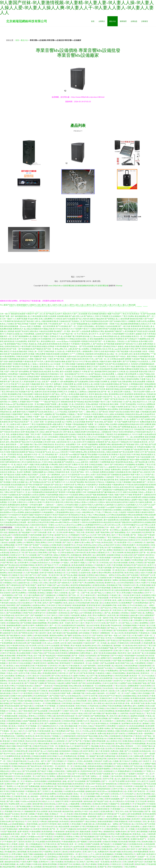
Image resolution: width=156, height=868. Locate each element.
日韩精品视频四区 (36, 847)
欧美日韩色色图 (55, 811)
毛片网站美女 (80, 485)
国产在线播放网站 (82, 382)
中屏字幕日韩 (115, 598)
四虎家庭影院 (116, 736)
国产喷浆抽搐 (129, 444)
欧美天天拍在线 (43, 618)
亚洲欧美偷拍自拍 (19, 766)
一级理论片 (112, 575)
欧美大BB (22, 369)
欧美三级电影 (105, 470)
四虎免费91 (98, 346)
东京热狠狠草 (34, 379)
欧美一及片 (46, 475)
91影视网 (78, 329)
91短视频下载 (22, 671)
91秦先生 (38, 661)
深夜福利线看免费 (47, 568)
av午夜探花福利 (140, 432)
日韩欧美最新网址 (99, 640)
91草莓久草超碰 (28, 344)
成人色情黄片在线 (98, 384)
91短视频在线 (13, 495)
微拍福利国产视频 (112, 331)
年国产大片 (144, 668)
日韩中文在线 (99, 351)
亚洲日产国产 (78, 583)
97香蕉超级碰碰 (78, 424)
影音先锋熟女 (47, 779)
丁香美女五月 (98, 600)
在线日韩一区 (26, 547)
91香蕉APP (30, 314)
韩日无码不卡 (132, 849)
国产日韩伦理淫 (80, 500)
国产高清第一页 (6, 439)
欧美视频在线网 (10, 691)
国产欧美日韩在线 (117, 399)
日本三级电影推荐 (57, 648)
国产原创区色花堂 (141, 331)
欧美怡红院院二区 (83, 339)
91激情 (122, 495)
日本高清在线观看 (65, 794)
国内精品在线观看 (73, 547)
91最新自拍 (38, 394)
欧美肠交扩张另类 (98, 389)
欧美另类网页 (147, 686)
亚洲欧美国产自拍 (54, 550)
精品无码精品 (91, 821)
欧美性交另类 (38, 723)
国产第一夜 (108, 530)
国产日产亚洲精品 (130, 361)
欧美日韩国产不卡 (97, 829)
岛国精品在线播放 (148, 497)
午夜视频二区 (47, 570)
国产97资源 (29, 683)
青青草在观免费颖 (34, 608)
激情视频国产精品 (14, 344)
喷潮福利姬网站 (85, 585)
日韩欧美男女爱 (21, 751)
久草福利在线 (93, 706)
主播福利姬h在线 (94, 392)
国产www (81, 475)
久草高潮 (85, 799)
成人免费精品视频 (7, 545)
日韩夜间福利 (74, 738)
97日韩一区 (53, 746)
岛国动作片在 (57, 417)
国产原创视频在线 (25, 349)
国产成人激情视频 (95, 371)
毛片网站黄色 (51, 500)
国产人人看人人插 (124, 527)
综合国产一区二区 (10, 600)
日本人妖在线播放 (7, 676)
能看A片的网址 (80, 676)
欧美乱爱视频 (102, 718)
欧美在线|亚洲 (18, 683)
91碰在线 (42, 331)
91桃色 (45, 698)
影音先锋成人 (98, 613)
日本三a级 (120, 691)
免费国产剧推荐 (72, 683)
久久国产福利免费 (88, 666)
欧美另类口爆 (114, 615)
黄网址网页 (87, 555)
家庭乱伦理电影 (48, 346)
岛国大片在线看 (147, 573)
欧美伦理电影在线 (31, 839)
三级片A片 (69, 789)
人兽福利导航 (31, 467)
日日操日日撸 (14, 578)
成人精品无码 (107, 703)
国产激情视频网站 (22, 336)
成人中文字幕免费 (69, 457)
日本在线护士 (134, 387)
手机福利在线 (116, 625)
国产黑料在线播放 (30, 580)
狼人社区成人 (83, 671)
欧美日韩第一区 (17, 834)
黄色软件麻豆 (141, 864)
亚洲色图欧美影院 (50, 673)
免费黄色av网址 (81, 452)
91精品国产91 (99, 379)
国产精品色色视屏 (108, 356)
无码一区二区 (76, 728)
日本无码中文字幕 (54, 605)
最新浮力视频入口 (81, 563)
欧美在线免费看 (139, 382)
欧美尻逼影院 (123, 756)
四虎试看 (125, 349)
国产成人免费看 (106, 550)
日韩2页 (111, 786)
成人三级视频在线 (104, 432)
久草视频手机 (62, 595)
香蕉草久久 (85, 540)
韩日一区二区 (9, 336)
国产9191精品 (117, 656)
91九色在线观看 (51, 457)
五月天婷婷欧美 (12, 369)
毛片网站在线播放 (42, 744)
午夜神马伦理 (69, 485)
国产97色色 (96, 542)
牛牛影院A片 (50, 429)
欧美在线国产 (83, 829)
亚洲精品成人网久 (67, 650)
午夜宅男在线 (75, 399)
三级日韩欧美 (82, 427)
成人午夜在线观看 (35, 316)
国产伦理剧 (142, 439)
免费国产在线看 (115, 429)
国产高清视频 (26, 623)
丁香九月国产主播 (44, 480)
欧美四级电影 (47, 831)
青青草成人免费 (48, 796)
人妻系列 (47, 361)
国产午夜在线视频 (36, 713)
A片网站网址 (54, 464)
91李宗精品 (136, 454)
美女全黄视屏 (42, 811)
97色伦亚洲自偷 (13, 530)
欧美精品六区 (60, 573)
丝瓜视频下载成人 (131, 547)
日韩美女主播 (127, 620)
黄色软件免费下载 (24, 746)
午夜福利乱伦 (144, 633)
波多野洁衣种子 (46, 688)
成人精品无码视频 (31, 329)
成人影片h (13, 379)
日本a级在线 (26, 490)
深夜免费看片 (126, 804)
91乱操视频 (41, 842)
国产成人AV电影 (10, 701)
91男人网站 (63, 819)
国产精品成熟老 (118, 728)
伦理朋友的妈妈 (41, 419)
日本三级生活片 (34, 676)
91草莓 (14, 482)
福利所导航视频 (39, 427)
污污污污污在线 (99, 623)
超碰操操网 (5, 834)
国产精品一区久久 (74, 731)
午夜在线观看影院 (31, 749)
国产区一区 (11, 628)
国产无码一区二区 (76, 595)
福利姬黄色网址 (47, 376)
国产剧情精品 (110, 319)
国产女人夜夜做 (32, 439)
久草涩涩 (91, 394)
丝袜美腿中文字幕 (78, 826)
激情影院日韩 (14, 462)
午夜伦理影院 (54, 698)
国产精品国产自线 (101, 801)
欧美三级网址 (28, 635)
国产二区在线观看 (81, 314)
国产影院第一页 (102, 387)
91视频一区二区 (17, 781)
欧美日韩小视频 (130, 472)
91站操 (73, 713)
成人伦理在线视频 (99, 824)
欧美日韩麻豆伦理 (77, 786)
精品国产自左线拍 (105, 668)
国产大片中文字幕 (7, 384)
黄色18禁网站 (113, 409)
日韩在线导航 (67, 849)
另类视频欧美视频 (130, 625)
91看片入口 (139, 475)
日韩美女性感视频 (99, 834)
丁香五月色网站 (128, 316)
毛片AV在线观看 (118, 837)
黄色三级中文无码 (69, 570)
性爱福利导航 (128, 736)
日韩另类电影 (67, 703)
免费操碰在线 (126, 834)
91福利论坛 (47, 608)
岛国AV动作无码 (73, 356)
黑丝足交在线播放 (96, 814)
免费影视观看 (90, 364)
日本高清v (116, 487)
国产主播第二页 (75, 578)
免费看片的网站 (104, 728)
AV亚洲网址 (49, 387)
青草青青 (108, 600)
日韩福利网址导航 (76, 447)
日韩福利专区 (60, 472)
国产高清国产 (35, 545)
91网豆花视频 (70, 364)
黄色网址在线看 (127, 731)
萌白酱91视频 (115, 852)
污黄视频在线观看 (10, 716)
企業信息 (134, 21)
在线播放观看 (123, 424)
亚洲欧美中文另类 (130, 608)
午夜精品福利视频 (61, 686)
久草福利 (9, 334)
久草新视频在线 (146, 412)
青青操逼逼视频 (51, 847)
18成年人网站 (92, 369)
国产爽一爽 (21, 826)
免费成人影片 (138, 761)
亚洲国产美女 (76, 733)
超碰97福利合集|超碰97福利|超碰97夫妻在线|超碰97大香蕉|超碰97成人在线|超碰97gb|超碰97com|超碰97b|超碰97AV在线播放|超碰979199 (87, 507)
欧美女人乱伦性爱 (14, 588)
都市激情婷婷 (88, 379)
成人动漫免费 (21, 708)
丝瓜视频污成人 (23, 482)
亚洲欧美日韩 (95, 849)
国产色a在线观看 (108, 663)
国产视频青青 (90, 769)
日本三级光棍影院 (59, 339)
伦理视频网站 (102, 409)
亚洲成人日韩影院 (136, 563)
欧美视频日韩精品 (28, 565)
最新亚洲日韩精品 (113, 389)
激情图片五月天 (83, 721)
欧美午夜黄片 (132, 781)
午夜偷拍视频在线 (69, 842)
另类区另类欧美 (25, 409)
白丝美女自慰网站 (38, 495)
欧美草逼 (136, 640)
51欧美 (144, 351)
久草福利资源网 (28, 382)
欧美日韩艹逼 (138, 653)
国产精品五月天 (54, 402)
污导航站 (86, 708)
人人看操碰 (119, 374)
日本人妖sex (48, 643)
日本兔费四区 (59, 837)
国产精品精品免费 (76, 560)
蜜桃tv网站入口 (92, 412)
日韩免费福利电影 (141, 603)
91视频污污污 (73, 459)
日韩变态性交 (9, 857)
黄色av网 (139, 414)
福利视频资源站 (21, 316)
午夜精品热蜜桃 (67, 698)
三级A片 (106, 464)
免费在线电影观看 (64, 776)
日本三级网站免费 (136, 756)
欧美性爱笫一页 (66, 857)
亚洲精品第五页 (39, 407)
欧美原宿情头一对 (71, 854)
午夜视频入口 (57, 736)
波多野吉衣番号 (29, 625)
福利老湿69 (113, 759)
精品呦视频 (43, 487)
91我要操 (36, 414)
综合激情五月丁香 (29, 603)
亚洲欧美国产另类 (37, 497)
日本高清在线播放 (8, 826)
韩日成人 (20, 454)
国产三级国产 (105, 399)
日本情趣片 (57, 563)
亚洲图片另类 (16, 696)
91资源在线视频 (133, 417)
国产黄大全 (94, 550)
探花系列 (74, 585)
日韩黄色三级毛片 (89, 806)
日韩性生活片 (22, 713)
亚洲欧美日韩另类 (100, 754)
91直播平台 (100, 620)
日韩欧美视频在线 (121, 821)
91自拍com (25, 801)
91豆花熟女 (150, 676)
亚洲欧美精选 (128, 741)
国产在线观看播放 (46, 590)
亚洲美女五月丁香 (17, 555)
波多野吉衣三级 (69, 417)
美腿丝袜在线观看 (18, 452)
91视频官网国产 (17, 414)
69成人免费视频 (20, 620)
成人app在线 (116, 349)
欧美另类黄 (5, 781)
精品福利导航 (68, 811)
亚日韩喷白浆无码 (21, 570)
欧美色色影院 (144, 610)
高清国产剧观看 (50, 404)
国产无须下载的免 (104, 837)
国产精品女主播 (89, 598)
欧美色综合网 (103, 321)
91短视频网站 (130, 464)
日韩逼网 (79, 336)
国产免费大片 (33, 487)
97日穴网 (27, 397)
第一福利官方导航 (107, 618)
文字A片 (131, 605)
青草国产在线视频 (109, 329)
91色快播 (73, 366)
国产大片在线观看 (132, 751)
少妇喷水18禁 (15, 424)
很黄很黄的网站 (37, 557)
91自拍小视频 (93, 590)
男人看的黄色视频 (62, 728)
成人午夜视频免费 (35, 492)
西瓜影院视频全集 (18, 485)
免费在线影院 (94, 457)
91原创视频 (119, 472)
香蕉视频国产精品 (93, 439)
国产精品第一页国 (11, 409)
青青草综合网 (92, 681)
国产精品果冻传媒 (81, 550)
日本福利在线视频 (145, 570)
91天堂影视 (72, 475)
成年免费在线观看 (22, 857)
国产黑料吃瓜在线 (26, 633)
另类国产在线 (114, 412)
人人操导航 (63, 578)
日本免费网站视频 (49, 784)
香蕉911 (124, 321)
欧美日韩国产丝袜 (47, 630)
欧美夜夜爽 (87, 537)
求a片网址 (56, 371)
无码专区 (53, 666)
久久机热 (58, 351)
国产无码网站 (11, 457)
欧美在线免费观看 (137, 726)
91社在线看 (102, 454)
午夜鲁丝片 (95, 633)
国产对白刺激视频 (78, 781)
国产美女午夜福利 (67, 557)
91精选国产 (65, 407)
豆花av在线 (29, 703)
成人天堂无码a (138, 824)
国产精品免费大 (17, 703)
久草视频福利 (74, 535)
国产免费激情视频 (98, 716)
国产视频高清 (38, 349)
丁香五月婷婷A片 (136, 847)
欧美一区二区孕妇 (77, 844)
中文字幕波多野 (139, 804)
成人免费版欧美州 (102, 852)
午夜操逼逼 (35, 600)
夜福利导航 (75, 540)
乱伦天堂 (142, 477)
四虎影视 (139, 366)
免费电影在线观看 (132, 369)
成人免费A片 (94, 698)
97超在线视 (23, 470)
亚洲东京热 (12, 339)
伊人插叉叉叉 (144, 781)
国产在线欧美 (72, 744)
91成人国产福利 (120, 678)
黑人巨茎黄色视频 (144, 585)
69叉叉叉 (119, 492)
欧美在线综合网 (20, 643)
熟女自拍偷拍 (125, 412)
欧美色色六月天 (68, 329)
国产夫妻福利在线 (14, 585)
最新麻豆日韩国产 (28, 610)
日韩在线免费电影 (131, 666)
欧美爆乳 (58, 671)
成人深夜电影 (9, 331)
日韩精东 (28, 774)
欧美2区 (61, 547)
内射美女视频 (53, 751)
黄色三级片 (111, 535)
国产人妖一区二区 (140, 527)
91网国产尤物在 (39, 500)
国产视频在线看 (10, 831)
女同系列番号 (23, 563)
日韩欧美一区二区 (45, 620)
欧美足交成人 (121, 570)
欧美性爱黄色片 (79, 784)
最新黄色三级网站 (111, 580)
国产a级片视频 (95, 713)
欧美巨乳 (40, 565)
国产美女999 (5, 754)
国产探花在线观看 (104, 661)
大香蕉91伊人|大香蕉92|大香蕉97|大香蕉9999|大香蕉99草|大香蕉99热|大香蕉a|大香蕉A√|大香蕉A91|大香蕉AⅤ (61, 502)
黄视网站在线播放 (18, 387)
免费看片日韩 (81, 492)
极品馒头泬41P (128, 530)
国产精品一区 (55, 552)
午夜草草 (91, 774)
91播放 (16, 497)
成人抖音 (56, 490)
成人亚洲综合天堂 (114, 741)
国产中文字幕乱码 (114, 696)
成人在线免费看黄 (137, 437)
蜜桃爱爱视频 (133, 324)
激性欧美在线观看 (67, 706)
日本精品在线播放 (96, 464)
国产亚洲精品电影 (10, 829)
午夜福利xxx (29, 781)
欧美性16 (87, 384)
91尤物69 (136, 397)
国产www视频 (71, 454)
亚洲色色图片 (52, 613)
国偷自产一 (40, 686)
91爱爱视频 (12, 359)
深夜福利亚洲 (20, 467)
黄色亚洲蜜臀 (54, 691)
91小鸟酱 (9, 570)
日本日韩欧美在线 (11, 477)
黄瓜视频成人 (25, 399)
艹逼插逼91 (139, 731)
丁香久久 (67, 769)
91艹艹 (72, 354)
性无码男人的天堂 (37, 645)
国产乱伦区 (98, 771)
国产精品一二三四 (138, 718)
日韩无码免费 (135, 643)
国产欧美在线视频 (90, 321)
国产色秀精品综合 (56, 789)
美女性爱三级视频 (28, 814)
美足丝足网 (125, 826)
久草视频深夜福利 (47, 447)
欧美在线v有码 (132, 645)
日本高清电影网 (104, 369)
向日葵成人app (73, 620)
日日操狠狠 (113, 754)
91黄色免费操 (138, 593)
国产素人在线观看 (7, 568)
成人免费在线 (37, 397)
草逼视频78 (23, 392)
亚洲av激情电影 (92, 404)
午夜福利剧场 (41, 678)
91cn (59, 756)
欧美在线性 (77, 776)
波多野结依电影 (145, 329)
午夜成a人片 (93, 618)
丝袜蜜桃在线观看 (106, 686)
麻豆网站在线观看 (53, 407)
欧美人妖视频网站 (22, 447)
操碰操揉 (94, 497)
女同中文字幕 (24, 673)
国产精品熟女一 (73, 346)
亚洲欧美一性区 (78, 723)
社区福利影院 (91, 656)
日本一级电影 (20, 417)
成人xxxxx (56, 452)
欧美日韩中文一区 (51, 366)
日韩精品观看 (45, 379)
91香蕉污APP (139, 452)
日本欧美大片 (75, 688)
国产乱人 (65, 394)
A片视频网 (30, 412)
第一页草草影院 (10, 454)
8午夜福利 (66, 605)
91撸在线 (35, 568)
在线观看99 (68, 545)
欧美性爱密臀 (24, 449)
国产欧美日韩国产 (29, 585)
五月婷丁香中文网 (98, 535)
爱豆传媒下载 (31, 480)
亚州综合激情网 (149, 814)
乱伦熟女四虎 (128, 555)
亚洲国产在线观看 (92, 844)
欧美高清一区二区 (137, 676)
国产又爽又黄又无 (14, 382)
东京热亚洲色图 (118, 500)
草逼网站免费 (14, 804)
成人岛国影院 (27, 437)
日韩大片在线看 (109, 376)
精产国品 (82, 439)
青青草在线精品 (48, 527)
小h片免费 (97, 356)
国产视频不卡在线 (97, 671)
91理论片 (115, 432)
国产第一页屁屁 (78, 656)
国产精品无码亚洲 (18, 422)
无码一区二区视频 (128, 829)
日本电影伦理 (150, 429)
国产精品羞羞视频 (71, 633)
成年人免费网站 (139, 706)
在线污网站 (122, 605)
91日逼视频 (126, 449)
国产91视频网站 (56, 603)
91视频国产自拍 (102, 364)
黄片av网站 (86, 542)
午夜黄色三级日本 (19, 816)
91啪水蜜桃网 (137, 482)
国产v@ (56, 585)
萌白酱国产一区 (60, 331)
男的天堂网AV (62, 389)
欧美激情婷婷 (65, 751)
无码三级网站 (93, 701)
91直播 (143, 379)
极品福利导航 (109, 480)
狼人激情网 (90, 480)
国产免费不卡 (22, 784)
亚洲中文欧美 (135, 595)
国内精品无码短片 (110, 346)
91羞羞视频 (23, 374)
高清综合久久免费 (38, 537)
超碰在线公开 (84, 459)
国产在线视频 (5, 419)
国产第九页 (75, 673)
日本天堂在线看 (80, 648)
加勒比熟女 (34, 331)
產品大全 (113, 21)
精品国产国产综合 (32, 598)
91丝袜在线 (40, 457)
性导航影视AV (54, 374)
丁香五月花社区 (120, 686)
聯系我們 (123, 21)
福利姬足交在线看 (54, 422)
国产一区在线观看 (29, 588)
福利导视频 (21, 691)
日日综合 (17, 776)
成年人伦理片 (91, 475)
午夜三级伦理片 (41, 633)
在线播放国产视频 (14, 560)
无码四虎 (134, 364)
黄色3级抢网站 (141, 316)
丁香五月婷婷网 (117, 552)
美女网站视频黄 (58, 480)
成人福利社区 (65, 638)
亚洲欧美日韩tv (133, 759)
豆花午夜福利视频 (103, 588)
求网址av (117, 530)
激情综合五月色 (62, 718)
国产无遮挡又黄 (55, 580)
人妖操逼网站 (90, 661)
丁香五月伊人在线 (121, 811)
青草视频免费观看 (141, 852)
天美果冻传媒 (117, 402)
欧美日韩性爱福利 (126, 432)
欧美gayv (65, 341)
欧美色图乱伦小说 (38, 409)
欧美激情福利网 (49, 492)
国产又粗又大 (68, 542)
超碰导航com (86, 819)
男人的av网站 (33, 816)
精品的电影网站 (10, 867)
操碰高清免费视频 (15, 361)
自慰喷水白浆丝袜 (64, 681)
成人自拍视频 (36, 867)
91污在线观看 (31, 555)
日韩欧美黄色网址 (112, 829)
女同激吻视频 (144, 364)
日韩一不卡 (79, 711)
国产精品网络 (79, 482)
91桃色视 (99, 565)
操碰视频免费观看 (14, 625)
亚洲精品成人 (21, 676)
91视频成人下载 (73, 414)
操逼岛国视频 (91, 557)
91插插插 (136, 442)
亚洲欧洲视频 (74, 600)
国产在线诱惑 (67, 462)
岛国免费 (71, 412)
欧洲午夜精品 (69, 532)
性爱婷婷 (35, 399)
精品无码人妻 (96, 721)
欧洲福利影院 (24, 557)
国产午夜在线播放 (28, 578)
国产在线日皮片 (57, 485)
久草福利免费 (147, 643)
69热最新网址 (145, 459)
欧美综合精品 (128, 852)
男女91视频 (89, 429)
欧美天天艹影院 (65, 774)
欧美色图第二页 (29, 776)
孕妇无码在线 (90, 482)
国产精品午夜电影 (62, 786)
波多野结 (18, 580)
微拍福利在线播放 (45, 741)
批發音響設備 (69, 285)
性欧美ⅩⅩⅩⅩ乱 (55, 329)
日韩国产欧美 (28, 613)
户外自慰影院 (53, 324)
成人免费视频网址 (133, 728)
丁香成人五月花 (71, 376)
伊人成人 (67, 610)
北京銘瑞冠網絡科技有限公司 (27, 21)
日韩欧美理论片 (129, 854)
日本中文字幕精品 (129, 537)
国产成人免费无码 (35, 392)
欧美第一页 (35, 728)
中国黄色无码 (123, 643)
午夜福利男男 (100, 726)
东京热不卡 (147, 540)
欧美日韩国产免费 (63, 693)
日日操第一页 (59, 364)
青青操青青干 (138, 495)
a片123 (94, 437)
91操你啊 (75, 834)
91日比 (83, 610)
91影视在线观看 (44, 731)
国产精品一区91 (83, 472)
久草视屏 (14, 844)
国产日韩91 (107, 334)
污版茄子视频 (28, 854)
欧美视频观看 (128, 661)
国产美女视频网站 (60, 414)
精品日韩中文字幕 (64, 537)
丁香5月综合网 (138, 392)
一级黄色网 (68, 379)
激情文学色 (63, 464)
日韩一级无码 (64, 847)
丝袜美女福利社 (76, 852)
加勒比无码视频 (73, 759)
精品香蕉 (48, 371)
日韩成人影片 (51, 389)
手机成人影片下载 (34, 656)
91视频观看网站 (13, 723)
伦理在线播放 (88, 326)
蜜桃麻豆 (146, 723)
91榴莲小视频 (33, 359)
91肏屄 (23, 862)
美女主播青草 (116, 366)
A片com (67, 480)
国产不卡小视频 (109, 407)
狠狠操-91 (28, 414)
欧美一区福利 (65, 623)
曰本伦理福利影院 (127, 583)
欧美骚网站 (140, 464)
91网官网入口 (137, 749)
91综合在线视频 (25, 663)
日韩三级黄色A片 (19, 376)
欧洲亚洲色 (26, 756)
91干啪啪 (129, 495)
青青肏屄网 (21, 656)
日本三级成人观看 (42, 432)
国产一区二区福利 (76, 326)
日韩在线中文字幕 (144, 681)
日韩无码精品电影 (60, 608)
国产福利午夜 (73, 628)
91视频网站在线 (144, 339)
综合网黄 (113, 424)
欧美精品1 (90, 565)
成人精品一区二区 (114, 354)
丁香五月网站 (112, 427)
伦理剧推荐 (100, 442)
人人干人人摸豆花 (95, 854)
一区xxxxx (22, 326)
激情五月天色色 (10, 351)
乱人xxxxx (77, 462)
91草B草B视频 (60, 346)
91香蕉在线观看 (75, 608)
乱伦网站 (103, 706)
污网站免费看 (40, 354)
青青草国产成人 (34, 341)
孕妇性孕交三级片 (125, 653)
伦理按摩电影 (145, 547)
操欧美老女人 (49, 412)
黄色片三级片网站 (87, 862)
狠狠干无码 (69, 711)
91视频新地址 (110, 482)
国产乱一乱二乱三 (114, 397)
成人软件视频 (64, 399)
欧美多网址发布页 (90, 645)
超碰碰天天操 (141, 334)
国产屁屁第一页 (110, 422)
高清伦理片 (127, 628)
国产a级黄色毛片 (65, 583)
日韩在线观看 (22, 809)
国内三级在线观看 (75, 643)
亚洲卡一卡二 (124, 437)
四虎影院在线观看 (21, 535)
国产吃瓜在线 (150, 560)
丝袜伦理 (32, 751)
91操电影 (4, 464)
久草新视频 (5, 630)
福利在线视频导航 (141, 485)
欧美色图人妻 (147, 326)
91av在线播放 (73, 397)
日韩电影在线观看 (39, 756)
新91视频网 (35, 356)
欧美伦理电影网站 (143, 354)
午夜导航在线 (104, 404)
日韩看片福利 (17, 849)
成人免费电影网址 (10, 557)
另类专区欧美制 (62, 809)
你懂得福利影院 (70, 736)
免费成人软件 (51, 409)
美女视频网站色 (73, 749)
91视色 (122, 379)
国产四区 (83, 683)
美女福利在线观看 (78, 480)
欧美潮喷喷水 (9, 595)
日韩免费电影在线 (93, 847)
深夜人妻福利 (20, 837)
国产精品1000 (24, 442)
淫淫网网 (104, 382)
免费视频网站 (33, 470)
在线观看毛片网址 (149, 595)
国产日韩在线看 (41, 532)
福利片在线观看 (69, 319)
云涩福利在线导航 (112, 379)
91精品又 (22, 480)
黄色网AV (108, 583)
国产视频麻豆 (83, 842)
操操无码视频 (150, 437)
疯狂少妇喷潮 (35, 449)
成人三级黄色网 (149, 834)
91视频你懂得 (35, 384)
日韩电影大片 (61, 761)
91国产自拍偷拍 (115, 321)
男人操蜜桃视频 (69, 369)
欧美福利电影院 (131, 633)
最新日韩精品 (132, 356)
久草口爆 (61, 666)
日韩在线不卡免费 (101, 761)
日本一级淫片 (33, 688)
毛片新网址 (51, 776)
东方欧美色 (127, 600)
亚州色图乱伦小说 (133, 376)
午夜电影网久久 (86, 344)
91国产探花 (41, 776)
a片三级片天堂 (125, 635)
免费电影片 (58, 384)
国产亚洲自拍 (125, 824)
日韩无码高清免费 (122, 676)
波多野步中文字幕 (62, 447)
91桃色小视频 (113, 495)
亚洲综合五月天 (135, 540)
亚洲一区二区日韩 (55, 532)
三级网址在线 (53, 678)
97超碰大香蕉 (42, 324)
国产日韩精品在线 (10, 799)
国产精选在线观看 (147, 638)
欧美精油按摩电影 (106, 676)
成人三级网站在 (81, 392)
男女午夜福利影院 (92, 470)
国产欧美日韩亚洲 (88, 673)
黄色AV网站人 (142, 490)
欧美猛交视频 (134, 346)
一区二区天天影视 (142, 661)
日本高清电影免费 (83, 603)
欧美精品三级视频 (45, 593)
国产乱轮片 (140, 862)
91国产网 (5, 563)
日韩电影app (80, 650)
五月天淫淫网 (143, 608)
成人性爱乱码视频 (81, 857)
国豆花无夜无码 (89, 588)
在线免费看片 (71, 444)
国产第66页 (103, 412)
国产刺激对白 (61, 497)
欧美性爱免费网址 (95, 683)
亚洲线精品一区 (77, 796)
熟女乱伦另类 (31, 741)
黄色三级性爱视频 (19, 852)
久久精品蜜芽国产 (38, 857)
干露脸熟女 (35, 490)
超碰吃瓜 (83, 394)
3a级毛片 (64, 598)
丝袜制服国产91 (72, 839)
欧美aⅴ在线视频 (78, 791)
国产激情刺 (143, 849)
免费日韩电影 (148, 344)
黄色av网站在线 (75, 686)
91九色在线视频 (36, 442)
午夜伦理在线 (60, 749)
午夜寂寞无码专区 (39, 663)
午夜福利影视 (63, 799)
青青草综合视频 (48, 759)
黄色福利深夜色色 (74, 867)
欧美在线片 (13, 681)
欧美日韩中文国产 (23, 615)
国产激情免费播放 (119, 532)
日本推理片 (102, 427)
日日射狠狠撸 (137, 771)
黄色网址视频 (147, 842)
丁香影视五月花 (111, 434)
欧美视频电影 (7, 497)
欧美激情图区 (134, 764)
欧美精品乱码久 (76, 696)
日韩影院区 (126, 718)
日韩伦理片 (65, 452)
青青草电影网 (141, 738)
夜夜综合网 (48, 671)
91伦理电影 (42, 733)
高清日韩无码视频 (49, 392)
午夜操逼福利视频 (79, 605)
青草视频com (5, 824)
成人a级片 (37, 799)
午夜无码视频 (117, 565)
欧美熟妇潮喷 (10, 656)
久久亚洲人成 (121, 376)
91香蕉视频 (87, 613)
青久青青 (85, 464)
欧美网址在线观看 (52, 713)
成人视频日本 (35, 336)
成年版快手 (126, 470)
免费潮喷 (128, 359)
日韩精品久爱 (77, 751)
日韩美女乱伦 (137, 711)
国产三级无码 (19, 842)
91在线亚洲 (86, 688)
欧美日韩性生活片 (130, 439)
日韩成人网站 (36, 673)
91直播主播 (87, 824)
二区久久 (29, 638)
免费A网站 (127, 706)
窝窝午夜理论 (35, 447)
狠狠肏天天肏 (18, 575)
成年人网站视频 (83, 457)
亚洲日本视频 (94, 382)
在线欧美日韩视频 (110, 842)
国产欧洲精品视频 (24, 806)
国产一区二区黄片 (33, 422)
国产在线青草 (140, 555)
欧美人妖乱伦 (69, 603)
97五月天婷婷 (130, 399)
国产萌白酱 (80, 557)
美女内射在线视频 (121, 563)
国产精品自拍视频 (48, 738)
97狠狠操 (69, 648)
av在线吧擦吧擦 (79, 691)
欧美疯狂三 (78, 703)
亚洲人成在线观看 (85, 761)
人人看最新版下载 (17, 759)
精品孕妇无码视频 (92, 402)
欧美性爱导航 (118, 573)
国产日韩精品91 (131, 339)
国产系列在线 (50, 683)
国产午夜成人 (121, 356)
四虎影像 (100, 527)
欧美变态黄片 (106, 857)
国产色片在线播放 (123, 698)
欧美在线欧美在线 (76, 661)
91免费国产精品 (90, 638)
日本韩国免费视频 (138, 744)
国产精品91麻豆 (27, 706)
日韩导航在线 (37, 806)
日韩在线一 (10, 537)
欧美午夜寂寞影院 (127, 394)
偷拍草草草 (74, 449)
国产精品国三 (106, 844)
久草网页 (29, 417)
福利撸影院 (82, 366)
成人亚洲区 (78, 384)
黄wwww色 (98, 336)
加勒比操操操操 (33, 630)
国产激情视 (44, 754)
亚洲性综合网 (5, 821)
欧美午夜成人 (79, 764)
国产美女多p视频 (71, 575)
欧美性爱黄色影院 (53, 842)
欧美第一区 (138, 806)
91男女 (132, 349)
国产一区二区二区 (66, 324)
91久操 (88, 374)
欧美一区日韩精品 (98, 708)
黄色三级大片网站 (97, 799)
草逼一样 (129, 703)
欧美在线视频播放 (60, 459)
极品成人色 (135, 427)
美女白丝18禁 (122, 467)
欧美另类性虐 (119, 703)
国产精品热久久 (131, 610)
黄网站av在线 (84, 495)
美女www (36, 738)
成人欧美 (57, 570)
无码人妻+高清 (149, 821)
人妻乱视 (71, 349)
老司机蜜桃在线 (100, 354)
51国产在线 (133, 678)
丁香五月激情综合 (113, 537)
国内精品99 (128, 565)
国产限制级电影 (104, 656)
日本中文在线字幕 (110, 683)
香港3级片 (7, 741)
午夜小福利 (119, 688)
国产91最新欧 (114, 718)
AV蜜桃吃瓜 (94, 459)
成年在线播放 (84, 633)
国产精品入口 (100, 593)
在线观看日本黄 (72, 419)
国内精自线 (18, 321)
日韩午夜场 (67, 432)
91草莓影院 (75, 344)
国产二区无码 (148, 482)
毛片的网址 (141, 799)
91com (54, 439)
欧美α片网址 (104, 736)
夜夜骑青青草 (136, 326)
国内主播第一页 (116, 404)
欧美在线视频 (126, 389)
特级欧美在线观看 (53, 354)
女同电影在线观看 (25, 500)
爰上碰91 (64, 490)
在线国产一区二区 (145, 857)
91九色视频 (32, 339)
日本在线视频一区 (107, 570)
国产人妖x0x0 (71, 640)
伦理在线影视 (91, 432)
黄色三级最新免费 (122, 480)
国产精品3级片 (29, 321)
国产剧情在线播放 (137, 811)
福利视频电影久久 (124, 434)
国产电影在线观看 (123, 744)
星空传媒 (131, 801)
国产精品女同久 (7, 580)
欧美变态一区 (137, 314)
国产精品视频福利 (88, 837)
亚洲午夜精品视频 (27, 432)
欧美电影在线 (134, 424)
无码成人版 (82, 590)
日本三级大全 (20, 427)
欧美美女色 (30, 736)
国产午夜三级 (88, 593)
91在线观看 (73, 495)
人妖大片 (64, 475)
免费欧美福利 (121, 831)
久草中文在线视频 (21, 779)
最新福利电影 (54, 821)
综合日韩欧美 (110, 339)
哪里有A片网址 (72, 439)
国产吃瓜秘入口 (85, 754)
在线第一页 (23, 844)
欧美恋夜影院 (48, 668)
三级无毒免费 (22, 457)
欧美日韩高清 (46, 600)
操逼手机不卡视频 (45, 585)
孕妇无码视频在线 (74, 816)
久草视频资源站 (96, 349)
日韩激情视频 (12, 648)
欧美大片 (123, 801)
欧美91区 (142, 645)
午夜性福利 (5, 603)
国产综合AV (106, 608)
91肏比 (130, 467)
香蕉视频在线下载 (114, 585)
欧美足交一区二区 (139, 336)
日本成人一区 (40, 703)
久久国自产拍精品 (144, 374)
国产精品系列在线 (35, 766)
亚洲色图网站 (149, 487)
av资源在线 (4, 552)
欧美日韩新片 (9, 751)
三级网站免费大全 (73, 771)
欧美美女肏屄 (101, 786)
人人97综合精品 (61, 412)
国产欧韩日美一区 (142, 791)
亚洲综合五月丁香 (17, 552)
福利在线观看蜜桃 (122, 590)
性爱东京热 (14, 392)
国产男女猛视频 (91, 454)
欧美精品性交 (14, 346)
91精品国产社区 (90, 447)
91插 (60, 457)
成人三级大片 (19, 731)
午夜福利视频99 (130, 656)
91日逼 (119, 482)
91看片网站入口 (15, 819)
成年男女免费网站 (19, 593)
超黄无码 (85, 462)
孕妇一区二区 (26, 794)
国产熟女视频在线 (20, 404)
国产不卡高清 (62, 397)
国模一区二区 (119, 816)
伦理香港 (91, 575)
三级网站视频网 (37, 472)
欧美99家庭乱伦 (102, 723)
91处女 (148, 379)
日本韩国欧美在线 (135, 844)
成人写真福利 (148, 394)
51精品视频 (46, 708)
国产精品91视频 (133, 459)
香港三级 (13, 563)
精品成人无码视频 (78, 470)
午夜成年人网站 (145, 480)
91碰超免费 (139, 487)
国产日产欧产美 (75, 741)
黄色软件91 (47, 394)
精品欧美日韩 (36, 801)
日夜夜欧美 (150, 382)
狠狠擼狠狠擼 (102, 495)
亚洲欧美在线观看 (20, 364)
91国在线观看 (27, 394)
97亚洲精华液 (8, 321)
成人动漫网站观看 (95, 324)
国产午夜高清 (5, 432)
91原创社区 (149, 409)
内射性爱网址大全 (33, 459)
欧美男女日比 (116, 862)
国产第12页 (8, 847)
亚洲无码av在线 (90, 545)
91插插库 (33, 324)
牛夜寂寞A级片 (42, 666)
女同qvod (101, 545)
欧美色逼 (17, 756)
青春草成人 (138, 834)
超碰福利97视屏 (128, 475)
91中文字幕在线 (85, 361)
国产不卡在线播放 (80, 774)
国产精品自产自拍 (132, 691)
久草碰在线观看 (103, 598)
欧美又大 (127, 364)
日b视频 (71, 392)
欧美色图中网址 (94, 794)
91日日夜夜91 (130, 334)
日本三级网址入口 (93, 630)
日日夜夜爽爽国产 (126, 603)
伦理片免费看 (50, 701)
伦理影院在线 (133, 668)
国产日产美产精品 (78, 409)
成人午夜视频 (91, 409)
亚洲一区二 (150, 635)
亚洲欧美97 (39, 650)
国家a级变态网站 (89, 568)
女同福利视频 (43, 819)
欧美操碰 (54, 470)
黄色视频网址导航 (14, 394)
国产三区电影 (139, 467)
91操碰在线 (63, 321)
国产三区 (51, 761)
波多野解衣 (126, 723)
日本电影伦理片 (14, 399)
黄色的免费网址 (51, 794)
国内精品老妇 (28, 661)
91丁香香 (147, 771)
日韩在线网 (140, 399)
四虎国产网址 (97, 831)
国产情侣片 (85, 490)
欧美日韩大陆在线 (43, 736)
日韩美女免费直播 (41, 464)
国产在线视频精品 (116, 547)
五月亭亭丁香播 (22, 545)
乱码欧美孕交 (114, 387)
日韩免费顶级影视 (35, 540)
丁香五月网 (4, 392)
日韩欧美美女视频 (83, 434)
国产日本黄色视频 (81, 849)
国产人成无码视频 (126, 331)
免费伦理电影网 (23, 867)
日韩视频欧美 (109, 766)
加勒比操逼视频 (148, 819)
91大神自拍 (58, 319)
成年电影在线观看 (41, 635)
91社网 (141, 407)
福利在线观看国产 (78, 821)
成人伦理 (101, 806)
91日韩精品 (151, 600)
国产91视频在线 (70, 829)
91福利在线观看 (76, 801)
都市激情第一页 (20, 540)
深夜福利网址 (127, 382)
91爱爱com (149, 392)
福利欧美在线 (32, 462)
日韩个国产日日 (31, 575)
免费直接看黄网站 (47, 749)
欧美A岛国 (100, 749)
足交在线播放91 (115, 316)
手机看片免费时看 (122, 839)
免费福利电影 (111, 756)
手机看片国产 (5, 849)
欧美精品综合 (35, 779)
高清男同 (70, 500)
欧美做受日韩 (143, 656)
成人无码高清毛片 (79, 404)
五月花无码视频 (79, 422)
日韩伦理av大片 (117, 794)
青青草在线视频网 (112, 799)
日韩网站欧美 (133, 733)
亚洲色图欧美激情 (8, 809)
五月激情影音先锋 (105, 578)
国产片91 (18, 384)
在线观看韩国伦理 (69, 625)
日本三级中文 (52, 615)
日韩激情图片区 (93, 610)
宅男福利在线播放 (144, 447)
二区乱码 (125, 595)
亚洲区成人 (12, 472)
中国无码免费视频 (115, 706)
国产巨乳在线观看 (86, 346)
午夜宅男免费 (25, 346)
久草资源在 (10, 427)
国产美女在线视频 (116, 364)
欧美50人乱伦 (106, 746)
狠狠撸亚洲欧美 (52, 321)
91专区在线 (85, 399)
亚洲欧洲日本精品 (115, 738)
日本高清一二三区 (118, 796)
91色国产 (147, 711)
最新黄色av (46, 477)
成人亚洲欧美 (136, 779)
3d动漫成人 (46, 545)
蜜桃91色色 (21, 412)
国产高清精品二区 (75, 321)
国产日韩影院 (84, 716)
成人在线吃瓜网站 (14, 437)
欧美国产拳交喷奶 (13, 366)
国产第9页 (59, 427)
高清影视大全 (140, 741)
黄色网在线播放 (105, 485)
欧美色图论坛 (22, 359)
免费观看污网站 (105, 444)
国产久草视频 (141, 580)
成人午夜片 (43, 580)
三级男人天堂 (19, 769)
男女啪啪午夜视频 (117, 369)
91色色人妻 (77, 379)
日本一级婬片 (7, 319)
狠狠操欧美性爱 (67, 402)
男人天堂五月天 (25, 799)
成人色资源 (141, 809)
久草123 (23, 462)
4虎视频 (36, 718)
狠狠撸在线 (13, 532)
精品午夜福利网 (117, 462)
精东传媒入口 (88, 336)
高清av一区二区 (80, 794)
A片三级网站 (12, 402)
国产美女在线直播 (81, 678)
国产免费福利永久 (23, 568)
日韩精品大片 (38, 530)
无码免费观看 (61, 568)
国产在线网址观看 (148, 419)
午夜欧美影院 (28, 711)
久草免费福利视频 (88, 749)
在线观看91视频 (149, 806)
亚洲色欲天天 (55, 336)
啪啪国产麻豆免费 (97, 756)
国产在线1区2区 (140, 565)
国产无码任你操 (137, 766)
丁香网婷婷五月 (132, 816)
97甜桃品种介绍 (126, 442)
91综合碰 (39, 452)
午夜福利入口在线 (32, 769)
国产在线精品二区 (145, 789)
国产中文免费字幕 (45, 555)
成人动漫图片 (5, 816)
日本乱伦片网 (20, 527)
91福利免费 (116, 557)
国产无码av (15, 429)
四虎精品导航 (102, 759)
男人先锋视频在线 (74, 555)
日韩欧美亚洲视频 (80, 814)
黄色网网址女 (83, 376)
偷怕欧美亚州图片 (137, 319)
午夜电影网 (75, 615)
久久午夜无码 (19, 786)
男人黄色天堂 (112, 716)
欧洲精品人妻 (79, 864)
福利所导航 (89, 477)
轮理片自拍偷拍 (70, 434)
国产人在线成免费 (83, 331)
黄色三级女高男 (51, 583)
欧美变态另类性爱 (41, 829)
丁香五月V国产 (35, 434)
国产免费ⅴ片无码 (143, 769)
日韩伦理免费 (81, 701)
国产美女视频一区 (31, 754)
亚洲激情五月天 (125, 754)
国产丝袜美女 (98, 344)
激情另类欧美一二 (13, 444)
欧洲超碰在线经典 (12, 718)
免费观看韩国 (74, 653)
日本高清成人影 (106, 563)
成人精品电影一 (34, 796)
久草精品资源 (59, 771)
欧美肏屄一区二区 (47, 449)
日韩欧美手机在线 (40, 746)
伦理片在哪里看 (145, 424)
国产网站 (31, 374)
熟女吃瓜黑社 (39, 638)
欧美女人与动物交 (7, 324)
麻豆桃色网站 (24, 497)
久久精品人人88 (7, 837)
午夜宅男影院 (28, 693)
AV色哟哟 (119, 407)
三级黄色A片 (89, 859)
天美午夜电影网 (135, 598)
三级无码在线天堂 (63, 442)
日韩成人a (142, 492)
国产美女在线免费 (126, 452)
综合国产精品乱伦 (137, 713)
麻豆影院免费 (57, 477)
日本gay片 (61, 701)
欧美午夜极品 (43, 329)
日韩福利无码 (136, 470)
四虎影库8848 (87, 771)
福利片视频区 (61, 806)
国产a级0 (72, 316)
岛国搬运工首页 (28, 419)
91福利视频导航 (144, 356)
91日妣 (52, 693)
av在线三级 (4, 638)
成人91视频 (114, 761)
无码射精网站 (81, 369)
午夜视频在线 (31, 791)
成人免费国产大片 (133, 419)
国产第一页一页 (56, 829)
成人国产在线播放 (12, 698)
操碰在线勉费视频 (40, 623)
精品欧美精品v (45, 470)
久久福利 (29, 427)
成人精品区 (112, 643)
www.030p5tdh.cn (56, 285)
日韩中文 (61, 804)
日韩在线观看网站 (60, 600)
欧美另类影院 (143, 696)
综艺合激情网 (48, 540)
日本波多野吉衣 (149, 414)
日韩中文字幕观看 (102, 316)
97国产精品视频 (122, 351)
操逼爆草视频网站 (104, 769)
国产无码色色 (85, 414)
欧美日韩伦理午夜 (127, 487)
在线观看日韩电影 (114, 555)
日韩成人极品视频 (54, 462)
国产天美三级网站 (122, 648)
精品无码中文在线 (113, 545)
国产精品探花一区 (119, 419)
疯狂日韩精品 (101, 575)
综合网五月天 (105, 366)
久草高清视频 (28, 560)
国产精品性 (50, 314)
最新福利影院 (9, 447)
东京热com (70, 701)
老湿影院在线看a (99, 585)
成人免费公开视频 (24, 864)
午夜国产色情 (131, 681)
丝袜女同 (51, 419)
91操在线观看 (145, 457)
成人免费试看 (141, 658)
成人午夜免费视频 (27, 334)
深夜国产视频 (68, 487)
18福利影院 (89, 354)
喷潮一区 (43, 422)
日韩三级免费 (128, 862)
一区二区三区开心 (144, 776)
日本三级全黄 (145, 816)
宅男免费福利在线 (7, 736)
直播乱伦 (22, 608)
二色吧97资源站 (71, 359)
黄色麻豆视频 (52, 578)
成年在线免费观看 (134, 814)
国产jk (2, 570)
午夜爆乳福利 (36, 698)
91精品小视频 (143, 500)
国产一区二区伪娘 (99, 643)
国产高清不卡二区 (20, 492)
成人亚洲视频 (40, 849)
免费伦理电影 (86, 653)
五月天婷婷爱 (97, 407)
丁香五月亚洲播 (123, 535)
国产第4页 (132, 831)
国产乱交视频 (22, 744)
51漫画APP (25, 424)
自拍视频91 (65, 354)
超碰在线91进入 (25, 583)
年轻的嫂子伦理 (52, 638)
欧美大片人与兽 (58, 726)
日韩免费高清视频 (14, 721)
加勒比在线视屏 (112, 452)
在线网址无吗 (150, 628)
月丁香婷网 (8, 786)
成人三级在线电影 (62, 859)
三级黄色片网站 (103, 424)
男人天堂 (87, 437)
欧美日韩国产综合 (123, 663)
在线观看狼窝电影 (54, 781)
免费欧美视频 (145, 422)
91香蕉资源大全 (101, 738)
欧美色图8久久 (74, 527)
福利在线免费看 (96, 842)
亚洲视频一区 (83, 756)
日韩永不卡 (17, 693)
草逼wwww (73, 467)
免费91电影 (141, 854)
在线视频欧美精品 (130, 696)
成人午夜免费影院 (138, 663)
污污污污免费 (137, 434)
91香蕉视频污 (116, 809)
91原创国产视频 (138, 359)
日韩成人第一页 (34, 351)
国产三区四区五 (44, 791)
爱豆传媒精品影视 (136, 708)
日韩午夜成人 (9, 708)
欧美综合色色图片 (106, 681)
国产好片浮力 (79, 374)
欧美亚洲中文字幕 (88, 759)
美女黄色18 (15, 432)
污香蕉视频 (32, 593)
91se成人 (31, 761)
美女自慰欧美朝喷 (24, 653)
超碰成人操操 (123, 346)
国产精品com (76, 613)
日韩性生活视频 (60, 620)
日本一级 (80, 444)
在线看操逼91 (109, 771)
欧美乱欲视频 (74, 394)
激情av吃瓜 (144, 701)
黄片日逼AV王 (125, 761)
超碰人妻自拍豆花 (18, 630)
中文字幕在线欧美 (73, 666)
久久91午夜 (74, 809)
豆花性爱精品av (52, 857)
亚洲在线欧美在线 (123, 749)
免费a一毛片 (86, 389)
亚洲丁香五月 (62, 738)
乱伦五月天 (88, 635)
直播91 (95, 573)
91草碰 (84, 371)
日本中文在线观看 (52, 645)
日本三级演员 (33, 821)
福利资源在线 (9, 341)
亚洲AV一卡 (80, 417)
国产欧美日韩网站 (127, 671)
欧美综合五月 (67, 676)
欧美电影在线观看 (41, 648)
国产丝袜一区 (49, 349)
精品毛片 (150, 432)
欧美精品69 (131, 796)
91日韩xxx (87, 731)
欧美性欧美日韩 (49, 809)
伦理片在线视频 (32, 640)
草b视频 (8, 852)
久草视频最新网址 (95, 376)
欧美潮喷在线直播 (138, 698)
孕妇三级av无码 (36, 444)
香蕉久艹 (94, 540)
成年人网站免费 (12, 442)
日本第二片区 (22, 487)
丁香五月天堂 (126, 314)
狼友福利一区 (103, 693)
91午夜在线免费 (26, 407)
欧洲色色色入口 (93, 650)
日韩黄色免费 (129, 864)
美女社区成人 (60, 444)
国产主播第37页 (74, 464)
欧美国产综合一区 (12, 794)
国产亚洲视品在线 (37, 482)
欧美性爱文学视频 (51, 650)
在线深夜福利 (38, 794)
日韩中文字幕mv (119, 789)
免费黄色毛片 (18, 329)
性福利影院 (132, 570)
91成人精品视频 (121, 324)
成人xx (116, 583)
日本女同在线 (108, 688)
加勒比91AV (64, 495)
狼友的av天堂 (16, 603)
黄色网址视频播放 (64, 409)
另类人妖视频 (11, 434)
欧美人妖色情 (17, 754)
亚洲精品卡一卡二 (57, 814)
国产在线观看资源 (14, 354)
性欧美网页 (11, 605)
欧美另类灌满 (62, 653)
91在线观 (20, 686)
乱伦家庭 (16, 334)
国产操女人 (56, 394)
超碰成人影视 (38, 366)
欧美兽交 (98, 530)
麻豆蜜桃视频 (142, 831)
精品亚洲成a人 (129, 462)
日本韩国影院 (5, 766)
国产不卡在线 (22, 339)
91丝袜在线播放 (99, 537)
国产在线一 (14, 349)
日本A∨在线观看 (71, 754)
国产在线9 (4, 361)
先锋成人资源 (132, 721)
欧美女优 (49, 686)
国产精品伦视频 (92, 736)
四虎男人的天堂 (61, 643)
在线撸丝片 (77, 371)
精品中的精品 (110, 351)
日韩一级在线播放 (30, 590)
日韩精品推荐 (64, 437)
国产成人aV (42, 751)
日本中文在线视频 (38, 628)
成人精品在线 (117, 666)
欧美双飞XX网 (90, 789)
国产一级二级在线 (89, 718)
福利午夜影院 (145, 590)
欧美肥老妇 (92, 452)
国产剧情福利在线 (120, 540)
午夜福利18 (130, 769)
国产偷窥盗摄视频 (80, 324)
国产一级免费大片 (53, 382)
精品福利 (28, 454)
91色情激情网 (75, 341)
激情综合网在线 (47, 786)
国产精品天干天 (56, 334)
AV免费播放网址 (112, 671)
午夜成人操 (74, 630)
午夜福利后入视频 (103, 673)
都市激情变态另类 (77, 429)
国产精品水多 (79, 477)
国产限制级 (65, 645)
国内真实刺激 (5, 693)
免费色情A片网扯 (119, 417)
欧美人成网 (117, 600)
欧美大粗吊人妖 (8, 467)
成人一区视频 (6, 598)
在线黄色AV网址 (39, 605)
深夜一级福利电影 (90, 816)
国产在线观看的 (25, 495)
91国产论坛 (143, 721)
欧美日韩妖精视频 (96, 580)
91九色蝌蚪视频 (46, 839)
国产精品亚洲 (75, 407)
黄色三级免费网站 (142, 623)
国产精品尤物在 (75, 389)
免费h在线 (102, 733)
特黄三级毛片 (43, 603)
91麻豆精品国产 (32, 859)
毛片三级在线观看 (134, 532)
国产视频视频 (142, 837)
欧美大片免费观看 (19, 668)
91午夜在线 (129, 485)
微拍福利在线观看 (18, 314)
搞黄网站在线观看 (105, 417)
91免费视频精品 (119, 490)
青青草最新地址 (35, 809)
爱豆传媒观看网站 (97, 339)
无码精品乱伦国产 (35, 671)
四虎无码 (81, 736)
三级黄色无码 (123, 859)
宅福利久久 (73, 761)
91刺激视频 (78, 487)
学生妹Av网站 (33, 319)
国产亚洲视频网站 (94, 781)
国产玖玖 (48, 482)
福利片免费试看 (149, 779)
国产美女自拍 (31, 552)
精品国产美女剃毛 (22, 331)
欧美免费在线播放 (74, 588)
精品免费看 (110, 374)
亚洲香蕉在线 (146, 759)
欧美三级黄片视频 (19, 688)
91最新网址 (48, 852)
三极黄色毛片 (24, 600)
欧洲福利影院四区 (104, 789)
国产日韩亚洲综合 (117, 464)
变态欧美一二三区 (133, 746)
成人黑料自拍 (145, 427)
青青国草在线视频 (55, 854)
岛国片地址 (77, 537)
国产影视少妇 (102, 547)
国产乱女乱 (47, 452)
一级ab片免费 (24, 728)
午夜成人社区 (12, 673)
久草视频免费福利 (123, 771)
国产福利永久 (89, 316)
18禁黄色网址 (86, 804)
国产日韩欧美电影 (47, 351)
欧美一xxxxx (56, 341)
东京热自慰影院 (143, 545)
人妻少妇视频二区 (64, 404)
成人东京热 (119, 633)
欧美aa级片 (8, 535)
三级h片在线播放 (57, 862)
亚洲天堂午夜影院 (47, 573)
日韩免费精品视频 (104, 487)
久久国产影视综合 (131, 341)
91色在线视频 (85, 839)
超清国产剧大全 (72, 361)
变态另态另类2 (125, 454)
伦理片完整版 (5, 387)
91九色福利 (105, 439)
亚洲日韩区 (90, 532)
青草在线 (65, 688)
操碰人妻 (66, 781)
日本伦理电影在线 (7, 615)
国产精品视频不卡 (26, 532)
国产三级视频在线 (105, 490)
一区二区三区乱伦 (59, 708)
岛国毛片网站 (26, 738)
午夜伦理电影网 (130, 374)
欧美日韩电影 (60, 816)
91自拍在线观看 (111, 326)
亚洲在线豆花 (64, 613)
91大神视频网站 (119, 638)
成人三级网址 (122, 847)
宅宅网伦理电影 (138, 560)
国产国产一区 (100, 341)
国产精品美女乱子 (19, 821)
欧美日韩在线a (50, 804)
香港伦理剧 (143, 371)
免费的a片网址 (138, 628)
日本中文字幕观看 (55, 542)
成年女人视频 (40, 321)
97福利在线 (31, 691)
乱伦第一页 (32, 404)
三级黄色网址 (120, 721)
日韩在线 (120, 341)
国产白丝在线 (120, 849)
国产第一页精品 (137, 535)
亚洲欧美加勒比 (104, 864)
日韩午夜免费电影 (17, 638)
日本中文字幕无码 (16, 397)
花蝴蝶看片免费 (134, 321)
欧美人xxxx (90, 786)
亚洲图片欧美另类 (149, 578)
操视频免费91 (88, 351)
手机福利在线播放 (90, 728)
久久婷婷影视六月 (139, 542)
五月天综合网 (141, 801)
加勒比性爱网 (97, 329)
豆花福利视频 (58, 434)
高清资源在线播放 (74, 568)
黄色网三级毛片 (36, 477)
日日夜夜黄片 (108, 721)
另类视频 (118, 854)
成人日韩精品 (49, 472)
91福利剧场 (80, 364)
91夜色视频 (65, 713)
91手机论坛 (100, 482)
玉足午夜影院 (72, 573)
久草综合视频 (75, 824)
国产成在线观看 (137, 449)
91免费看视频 (105, 462)
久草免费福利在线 (69, 756)
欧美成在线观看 (78, 565)
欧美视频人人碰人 (16, 749)
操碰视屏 (118, 344)
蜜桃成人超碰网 (131, 500)
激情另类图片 (7, 364)
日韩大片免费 (141, 583)
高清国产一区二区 (117, 693)
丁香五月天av (120, 477)
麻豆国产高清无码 (89, 578)
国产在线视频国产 (62, 668)
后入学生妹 (78, 545)
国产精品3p (30, 452)
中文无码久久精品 (86, 726)
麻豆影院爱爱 (53, 399)
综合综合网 (46, 676)
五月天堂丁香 (68, 477)
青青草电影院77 (66, 663)
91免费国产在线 (125, 683)
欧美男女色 (63, 530)
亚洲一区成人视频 (27, 389)
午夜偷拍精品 (137, 784)
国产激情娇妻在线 (110, 784)
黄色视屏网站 (114, 394)
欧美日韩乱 (99, 422)
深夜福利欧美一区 (81, 663)
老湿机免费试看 (107, 811)
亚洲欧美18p (64, 746)
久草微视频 (65, 658)
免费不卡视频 (5, 678)
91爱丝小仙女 (16, 771)
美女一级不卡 (41, 761)
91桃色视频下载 (140, 786)
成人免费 (13, 412)
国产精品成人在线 (98, 374)
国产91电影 (79, 789)
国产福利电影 (40, 389)
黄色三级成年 (86, 407)
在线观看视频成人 (19, 824)
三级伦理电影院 (102, 595)
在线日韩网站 (14, 550)
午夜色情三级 (143, 625)
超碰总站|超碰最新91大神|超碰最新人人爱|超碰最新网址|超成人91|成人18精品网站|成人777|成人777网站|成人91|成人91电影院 (76, 512)
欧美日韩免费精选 (107, 711)
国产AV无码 (39, 361)
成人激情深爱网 (99, 555)
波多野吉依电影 (86, 356)
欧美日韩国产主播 (21, 847)
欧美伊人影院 (59, 376)
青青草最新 (149, 550)
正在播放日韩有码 (110, 603)
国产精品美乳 (57, 369)
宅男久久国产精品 (141, 444)
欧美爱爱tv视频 (50, 424)
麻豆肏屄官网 (59, 716)
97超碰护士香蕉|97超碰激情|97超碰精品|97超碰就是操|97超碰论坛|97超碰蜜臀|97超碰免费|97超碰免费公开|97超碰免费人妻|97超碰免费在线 (63, 520)
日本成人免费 (21, 618)
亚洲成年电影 (38, 701)
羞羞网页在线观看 (138, 716)
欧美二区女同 (71, 472)
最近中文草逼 (48, 535)
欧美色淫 (135, 329)
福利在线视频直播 (11, 326)
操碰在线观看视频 (105, 821)
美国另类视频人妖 (34, 824)
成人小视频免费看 (73, 804)
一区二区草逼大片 (7, 640)
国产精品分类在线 (46, 356)
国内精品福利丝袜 (50, 867)
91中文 (153, 417)
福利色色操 (88, 801)
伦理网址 (11, 671)
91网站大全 (149, 708)
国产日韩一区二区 (102, 359)
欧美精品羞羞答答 (132, 552)
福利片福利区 (41, 610)
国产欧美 (8, 376)
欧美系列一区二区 (66, 766)
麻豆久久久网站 (62, 630)
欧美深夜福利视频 (65, 784)
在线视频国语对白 (109, 847)
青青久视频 (135, 412)
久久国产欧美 (31, 731)
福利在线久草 (106, 610)
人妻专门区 (97, 653)
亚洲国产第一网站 (86, 419)
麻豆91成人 (51, 537)
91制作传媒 (84, 397)
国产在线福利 (45, 485)
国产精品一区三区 (107, 839)
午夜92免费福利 (34, 595)
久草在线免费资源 (17, 859)
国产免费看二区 (91, 424)
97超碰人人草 (68, 563)
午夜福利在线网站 (132, 379)
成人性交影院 (88, 608)
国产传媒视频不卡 (38, 615)
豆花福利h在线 (85, 573)
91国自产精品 (38, 653)
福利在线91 (83, 580)
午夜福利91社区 (129, 585)
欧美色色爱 (123, 842)
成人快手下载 (92, 676)
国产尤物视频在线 (114, 475)
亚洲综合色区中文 (92, 711)
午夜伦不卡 (86, 329)
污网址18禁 (8, 492)
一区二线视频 (103, 776)
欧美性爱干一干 (13, 547)
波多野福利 (38, 774)
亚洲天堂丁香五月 (131, 407)
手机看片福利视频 (105, 568)
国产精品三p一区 (114, 628)
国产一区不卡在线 (128, 799)
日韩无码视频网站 (63, 429)
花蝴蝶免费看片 (134, 686)
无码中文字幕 (108, 779)
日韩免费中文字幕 (141, 620)
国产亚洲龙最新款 (121, 630)
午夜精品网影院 (149, 384)
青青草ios (33, 716)
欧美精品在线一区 (147, 751)
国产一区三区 (55, 625)
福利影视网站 (28, 696)
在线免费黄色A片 (79, 681)
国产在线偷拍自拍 (26, 650)
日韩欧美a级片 (13, 789)
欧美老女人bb (48, 364)
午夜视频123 (92, 427)
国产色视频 (25, 444)
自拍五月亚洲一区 (26, 648)
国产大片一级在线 (105, 816)
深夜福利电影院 (149, 568)
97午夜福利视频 (60, 356)
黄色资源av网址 (119, 746)
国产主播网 (39, 683)
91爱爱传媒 (29, 849)
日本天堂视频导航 (44, 339)
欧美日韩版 (52, 756)
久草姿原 (69, 814)
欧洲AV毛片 (119, 681)
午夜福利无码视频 (49, 547)
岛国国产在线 (98, 467)
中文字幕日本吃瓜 (35, 668)
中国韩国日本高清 (87, 341)
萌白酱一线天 (149, 449)
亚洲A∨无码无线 (47, 728)
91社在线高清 (143, 361)
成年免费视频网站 (67, 382)
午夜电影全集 (28, 361)
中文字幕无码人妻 (84, 334)
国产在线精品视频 (76, 530)
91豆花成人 (61, 439)
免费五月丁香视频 (64, 424)
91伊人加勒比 (109, 414)
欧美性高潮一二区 (107, 560)
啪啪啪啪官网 (30, 811)
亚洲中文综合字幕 (41, 693)
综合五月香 (107, 349)
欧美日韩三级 (57, 575)
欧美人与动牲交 (18, 726)
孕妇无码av (37, 547)
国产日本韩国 (150, 824)
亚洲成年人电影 (84, 640)
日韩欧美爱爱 (68, 384)
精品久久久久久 (49, 801)
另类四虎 (4, 339)
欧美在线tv (102, 452)
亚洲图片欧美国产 (138, 839)
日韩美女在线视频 (38, 681)
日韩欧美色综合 (48, 444)
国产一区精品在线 (54, 764)
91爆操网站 (46, 726)
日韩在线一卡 (129, 738)
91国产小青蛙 (9, 371)
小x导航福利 (95, 472)
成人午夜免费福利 (59, 731)
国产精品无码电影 (22, 324)
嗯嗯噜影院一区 (107, 633)
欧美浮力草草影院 (50, 824)
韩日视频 (40, 404)
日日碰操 (33, 563)
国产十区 (54, 819)
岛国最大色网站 (21, 475)
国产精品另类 (131, 490)
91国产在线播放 (19, 439)
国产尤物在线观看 (35, 643)
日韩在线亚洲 (55, 721)
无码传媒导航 (139, 429)
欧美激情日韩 (5, 422)
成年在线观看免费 (134, 497)
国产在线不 (105, 794)
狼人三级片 (61, 500)
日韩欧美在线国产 (23, 356)
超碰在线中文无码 (10, 633)
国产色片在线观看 (88, 620)
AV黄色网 (14, 645)
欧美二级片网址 (64, 470)
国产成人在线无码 (144, 472)
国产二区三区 (40, 314)
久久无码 (70, 482)
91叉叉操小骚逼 (43, 467)
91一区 (10, 464)
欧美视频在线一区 (90, 686)
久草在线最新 (53, 437)
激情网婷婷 (56, 475)
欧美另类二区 (40, 658)
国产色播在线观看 (49, 799)
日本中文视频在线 (88, 442)
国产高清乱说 (113, 640)
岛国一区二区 (46, 417)
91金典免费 (147, 434)
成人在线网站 (146, 640)
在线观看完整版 (84, 744)
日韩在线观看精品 (7, 417)
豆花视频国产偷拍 (120, 844)
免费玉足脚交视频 (136, 630)
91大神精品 (71, 339)
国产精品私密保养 (120, 568)
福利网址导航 (53, 663)
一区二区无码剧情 (70, 671)
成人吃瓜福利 (150, 359)
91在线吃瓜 (88, 703)
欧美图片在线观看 (49, 316)
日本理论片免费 (114, 834)
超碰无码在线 (102, 447)
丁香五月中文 (138, 754)
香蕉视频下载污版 (93, 449)
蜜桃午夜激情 (146, 397)
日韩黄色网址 (47, 434)
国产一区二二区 (30, 733)
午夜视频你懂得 (33, 708)
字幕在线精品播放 (101, 429)
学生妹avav (8, 404)
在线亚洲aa (77, 635)
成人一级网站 (26, 530)
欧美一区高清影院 (103, 862)
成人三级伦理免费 (122, 319)
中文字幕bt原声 (70, 427)
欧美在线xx (29, 686)
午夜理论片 (12, 487)
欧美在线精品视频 (109, 653)
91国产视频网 (122, 422)
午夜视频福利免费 (93, 492)
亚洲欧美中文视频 (104, 500)
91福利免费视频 (52, 495)
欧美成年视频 (85, 497)
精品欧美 (4, 490)
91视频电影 (151, 336)
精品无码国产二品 (35, 475)
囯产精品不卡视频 (45, 771)
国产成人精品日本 (112, 442)
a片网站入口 (91, 658)
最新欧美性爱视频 (50, 864)
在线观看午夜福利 (59, 588)
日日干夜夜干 (35, 570)
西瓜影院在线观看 (147, 346)
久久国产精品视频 (31, 573)
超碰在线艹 (124, 387)
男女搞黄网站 (53, 623)
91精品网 (60, 683)
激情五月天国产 (93, 366)
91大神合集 (121, 371)
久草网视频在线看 (136, 384)
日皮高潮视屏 (59, 779)
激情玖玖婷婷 (74, 819)
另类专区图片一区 (50, 766)
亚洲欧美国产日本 (65, 864)
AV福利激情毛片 (92, 485)
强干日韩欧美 (42, 691)
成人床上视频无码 (122, 779)
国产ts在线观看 (119, 457)
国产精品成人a (77, 859)
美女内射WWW (44, 588)
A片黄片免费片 (138, 635)
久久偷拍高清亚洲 (13, 407)
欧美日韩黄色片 (113, 454)
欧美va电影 (92, 693)
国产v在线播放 (83, 570)
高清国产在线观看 (103, 774)
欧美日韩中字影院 (94, 784)
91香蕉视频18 (75, 718)
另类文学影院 (81, 706)
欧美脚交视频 (107, 764)
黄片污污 (83, 854)
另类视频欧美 (103, 437)
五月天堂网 (12, 502)
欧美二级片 (32, 620)
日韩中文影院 (64, 615)
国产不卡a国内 (120, 814)
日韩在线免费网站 (87, 809)
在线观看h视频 (62, 316)
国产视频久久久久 (8, 806)
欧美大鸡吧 (64, 467)
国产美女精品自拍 (12, 565)
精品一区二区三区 (133, 650)
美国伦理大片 (68, 314)
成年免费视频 (91, 500)
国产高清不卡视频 (128, 366)
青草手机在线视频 (16, 839)
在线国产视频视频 (29, 721)
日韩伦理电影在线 (90, 867)
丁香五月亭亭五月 (12, 738)
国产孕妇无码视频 (33, 485)
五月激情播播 (52, 628)
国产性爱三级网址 (90, 776)
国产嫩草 (68, 635)
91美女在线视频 (135, 351)
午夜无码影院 (104, 751)
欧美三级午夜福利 (55, 633)
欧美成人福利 (60, 759)
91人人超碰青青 (110, 467)
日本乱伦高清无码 (55, 487)
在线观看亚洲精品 (112, 384)
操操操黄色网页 (146, 666)
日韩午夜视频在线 (107, 744)
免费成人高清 (86, 615)
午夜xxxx (7, 733)
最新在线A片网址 (101, 394)
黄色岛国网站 (46, 341)
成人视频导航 (56, 618)
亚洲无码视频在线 (126, 409)
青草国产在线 (139, 703)
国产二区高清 (60, 454)
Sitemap (119, 285)
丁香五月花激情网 (37, 424)
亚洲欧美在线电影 (17, 791)
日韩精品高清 (130, 414)
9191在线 (4, 764)
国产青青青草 (60, 492)
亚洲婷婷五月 (59, 590)
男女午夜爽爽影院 (122, 618)
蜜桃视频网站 (145, 417)
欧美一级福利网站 (146, 733)
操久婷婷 (26, 384)
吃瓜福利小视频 (110, 361)
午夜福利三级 (115, 595)
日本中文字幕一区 (90, 487)
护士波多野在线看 (78, 847)
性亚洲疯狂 (149, 766)
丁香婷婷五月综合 (75, 387)
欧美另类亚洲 (85, 834)
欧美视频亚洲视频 (8, 864)
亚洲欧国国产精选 (140, 683)
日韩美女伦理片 (139, 688)
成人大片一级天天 (18, 459)
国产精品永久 (82, 618)
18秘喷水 (62, 867)
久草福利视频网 (118, 334)
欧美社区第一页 (46, 459)
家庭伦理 (110, 733)
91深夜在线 (37, 864)
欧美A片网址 (10, 686)
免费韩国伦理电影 (33, 759)
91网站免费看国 (25, 764)
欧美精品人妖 (141, 605)
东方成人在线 (40, 382)
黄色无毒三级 (97, 603)
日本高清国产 (131, 857)
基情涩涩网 (118, 392)
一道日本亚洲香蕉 (48, 326)
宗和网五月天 (62, 392)
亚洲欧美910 (12, 728)
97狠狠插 (82, 449)
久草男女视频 (126, 593)
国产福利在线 (128, 344)
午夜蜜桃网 (30, 678)
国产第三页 (94, 563)
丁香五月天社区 (86, 628)
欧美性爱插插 (52, 344)
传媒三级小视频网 (123, 560)
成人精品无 (18, 464)
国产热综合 (124, 384)
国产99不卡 (98, 419)
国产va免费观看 (147, 376)
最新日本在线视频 (130, 492)
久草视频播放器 (35, 844)
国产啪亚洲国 (13, 449)
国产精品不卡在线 (109, 859)
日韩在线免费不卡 (56, 711)
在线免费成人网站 (62, 796)
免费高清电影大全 (113, 806)
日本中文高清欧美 (89, 733)
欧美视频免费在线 (116, 791)
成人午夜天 (7, 590)
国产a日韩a (56, 676)
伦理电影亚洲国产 (33, 376)
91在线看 (67, 791)
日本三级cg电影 (105, 540)
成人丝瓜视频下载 (68, 336)
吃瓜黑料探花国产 (41, 696)
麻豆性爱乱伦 (124, 716)
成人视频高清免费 (79, 432)
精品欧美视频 (125, 819)
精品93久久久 (142, 402)
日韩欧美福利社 (75, 598)
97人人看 (94, 490)
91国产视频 (117, 661)
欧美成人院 (24, 645)
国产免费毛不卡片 (59, 482)
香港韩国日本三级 (121, 550)
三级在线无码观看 (104, 666)
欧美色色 (100, 583)
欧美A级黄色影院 (98, 434)
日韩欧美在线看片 (128, 545)
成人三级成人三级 (35, 364)
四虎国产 (128, 688)
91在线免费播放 (93, 691)
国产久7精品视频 (92, 746)
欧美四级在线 (66, 691)
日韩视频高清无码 (92, 560)
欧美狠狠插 (120, 414)
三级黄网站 (20, 736)
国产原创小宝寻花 (104, 638)
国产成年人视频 (13, 801)
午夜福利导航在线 (19, 761)
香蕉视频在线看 (93, 826)
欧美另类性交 (43, 721)
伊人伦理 (107, 565)
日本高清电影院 (142, 829)
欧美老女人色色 (13, 666)
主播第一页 (150, 389)
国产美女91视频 (74, 490)
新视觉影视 (138, 394)
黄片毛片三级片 (78, 623)
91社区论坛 (141, 404)
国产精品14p (94, 857)
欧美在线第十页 (72, 716)
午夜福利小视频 (42, 814)
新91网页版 (109, 814)
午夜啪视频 (126, 482)
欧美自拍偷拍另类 (35, 852)
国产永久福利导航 (119, 774)
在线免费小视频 (91, 417)
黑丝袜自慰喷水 (147, 454)
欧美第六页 (30, 842)
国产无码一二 (81, 412)
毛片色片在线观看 (47, 859)
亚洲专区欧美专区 (94, 605)
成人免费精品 (148, 613)
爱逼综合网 (105, 625)
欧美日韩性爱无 (133, 638)
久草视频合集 (65, 565)
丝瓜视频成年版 (13, 623)
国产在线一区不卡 (58, 640)
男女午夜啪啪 (91, 864)
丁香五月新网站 (130, 867)
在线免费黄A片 (119, 658)
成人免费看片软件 (104, 658)
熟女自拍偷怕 (126, 806)
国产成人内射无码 (83, 319)
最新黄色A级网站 (57, 635)
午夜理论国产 (145, 575)
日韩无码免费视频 (111, 819)
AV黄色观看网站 (9, 356)
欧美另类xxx (103, 791)
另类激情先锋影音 (103, 809)
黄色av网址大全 (61, 349)
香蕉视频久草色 (135, 842)
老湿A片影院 (25, 429)
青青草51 (31, 457)
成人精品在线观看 (62, 826)
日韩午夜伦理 (80, 552)
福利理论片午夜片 (82, 811)
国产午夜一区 (21, 595)
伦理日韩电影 (107, 630)
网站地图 (132, 305)
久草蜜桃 (125, 766)
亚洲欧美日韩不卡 (107, 698)
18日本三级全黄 (132, 477)
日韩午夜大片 (64, 673)
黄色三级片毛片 (47, 384)
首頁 (93, 21)
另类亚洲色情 (36, 346)
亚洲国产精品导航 (124, 329)
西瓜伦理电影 (40, 550)
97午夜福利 (8, 842)
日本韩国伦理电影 (69, 721)
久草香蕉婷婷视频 (142, 530)
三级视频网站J (99, 477)
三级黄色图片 (94, 462)
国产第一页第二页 (32, 834)
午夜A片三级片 (105, 402)
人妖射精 (38, 334)
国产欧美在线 (63, 844)
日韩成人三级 (16, 711)
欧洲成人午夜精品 (44, 369)
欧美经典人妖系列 (107, 701)
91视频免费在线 (118, 485)
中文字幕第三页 (26, 366)
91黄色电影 (15, 389)
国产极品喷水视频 (109, 713)
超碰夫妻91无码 (137, 615)
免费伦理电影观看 (99, 741)
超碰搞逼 (57, 688)
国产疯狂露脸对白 (14, 635)
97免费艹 (37, 417)
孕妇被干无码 (18, 598)
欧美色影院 (65, 821)
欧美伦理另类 (50, 497)
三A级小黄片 (131, 789)
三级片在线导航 (116, 776)
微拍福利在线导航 (12, 862)
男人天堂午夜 (86, 600)
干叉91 (97, 608)
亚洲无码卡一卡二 (148, 673)
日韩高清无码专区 (30, 819)
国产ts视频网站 (46, 414)
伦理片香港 (99, 480)
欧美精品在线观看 (127, 580)
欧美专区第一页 (51, 530)
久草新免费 (39, 706)
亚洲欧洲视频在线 (53, 703)
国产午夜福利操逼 (17, 774)
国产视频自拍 (17, 733)
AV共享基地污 (61, 527)
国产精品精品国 (49, 656)
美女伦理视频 (93, 314)
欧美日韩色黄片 (64, 344)
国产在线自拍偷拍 (121, 764)
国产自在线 (39, 412)
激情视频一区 (119, 645)
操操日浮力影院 (62, 801)
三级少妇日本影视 (92, 625)
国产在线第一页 (44, 575)
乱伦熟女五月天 (145, 324)
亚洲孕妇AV (44, 862)
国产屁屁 (45, 334)
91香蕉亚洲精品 (97, 414)
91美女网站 (65, 585)
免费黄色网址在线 (138, 389)
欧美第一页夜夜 (108, 324)
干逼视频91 (132, 774)
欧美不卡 (152, 565)
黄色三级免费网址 (147, 387)
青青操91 (150, 492)
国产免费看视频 (124, 427)
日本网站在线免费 (117, 359)
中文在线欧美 (28, 658)
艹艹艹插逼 (43, 402)
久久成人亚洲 (75, 442)
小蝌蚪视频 (64, 560)
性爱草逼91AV (134, 422)
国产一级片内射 (124, 326)
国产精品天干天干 (52, 565)
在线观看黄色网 (46, 490)
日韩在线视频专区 (50, 774)
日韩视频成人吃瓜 (10, 583)
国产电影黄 (97, 688)
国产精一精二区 (107, 392)
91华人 (92, 359)
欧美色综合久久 (45, 563)
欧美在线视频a (77, 769)
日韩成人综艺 (38, 583)
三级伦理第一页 (18, 678)
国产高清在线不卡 (137, 557)
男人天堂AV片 (149, 847)
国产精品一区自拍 (76, 437)
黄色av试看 (131, 837)
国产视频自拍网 (66, 678)
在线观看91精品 (73, 497)
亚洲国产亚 (141, 796)
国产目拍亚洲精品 (136, 859)
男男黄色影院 (96, 779)
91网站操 (43, 821)
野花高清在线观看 (12, 706)
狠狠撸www (44, 640)
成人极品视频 (57, 791)
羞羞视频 (125, 578)
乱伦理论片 (110, 749)
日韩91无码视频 (144, 693)
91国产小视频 (28, 464)
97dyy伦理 (38, 560)
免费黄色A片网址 (98, 331)
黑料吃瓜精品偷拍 (109, 371)
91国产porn (85, 535)
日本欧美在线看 (105, 459)
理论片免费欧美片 (100, 615)
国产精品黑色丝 (126, 640)
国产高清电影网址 (129, 404)
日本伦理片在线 (49, 442)
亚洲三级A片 (119, 650)
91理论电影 (10, 618)
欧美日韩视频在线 (99, 731)
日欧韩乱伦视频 (80, 766)
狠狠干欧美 (95, 399)
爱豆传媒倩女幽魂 (58, 361)
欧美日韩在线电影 (16, 573)
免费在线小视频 (98, 361)
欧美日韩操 (92, 552)
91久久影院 (138, 344)
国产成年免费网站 (22, 371)
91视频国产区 (114, 804)
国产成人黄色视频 (112, 613)
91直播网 (9, 756)
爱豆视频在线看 (71, 726)
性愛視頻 (152, 831)
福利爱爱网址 (16, 419)
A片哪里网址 (29, 542)
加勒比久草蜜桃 (60, 555)
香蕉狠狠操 (125, 615)
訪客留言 (145, 21)
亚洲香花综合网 (130, 776)
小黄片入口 (95, 570)
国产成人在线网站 (82, 349)
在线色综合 (51, 681)
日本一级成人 (111, 527)
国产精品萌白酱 (141, 462)
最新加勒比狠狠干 (22, 537)
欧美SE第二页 (145, 442)
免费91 (120, 361)
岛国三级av (143, 678)
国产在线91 (39, 387)
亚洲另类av (17, 590)
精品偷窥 (82, 575)
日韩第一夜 (11, 713)
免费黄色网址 (116, 470)
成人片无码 (42, 462)
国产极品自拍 (9, 475)
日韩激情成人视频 (56, 754)
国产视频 (93, 495)
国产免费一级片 (8, 316)
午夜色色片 (139, 736)
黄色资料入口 (24, 477)
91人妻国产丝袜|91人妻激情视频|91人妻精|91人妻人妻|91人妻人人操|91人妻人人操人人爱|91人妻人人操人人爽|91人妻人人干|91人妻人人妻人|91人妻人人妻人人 (64, 305)
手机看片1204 (64, 366)
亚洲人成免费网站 (46, 319)
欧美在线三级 (24, 681)
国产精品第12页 (56, 432)
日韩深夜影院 (75, 799)
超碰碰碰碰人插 (41, 854)
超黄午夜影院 (23, 831)
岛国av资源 (93, 397)
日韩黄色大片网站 (45, 716)
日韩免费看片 (112, 726)
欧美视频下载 (150, 862)
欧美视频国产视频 (106, 648)
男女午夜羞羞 (76, 645)
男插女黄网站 (41, 542)
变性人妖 (80, 316)
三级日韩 (95, 839)
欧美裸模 (50, 331)
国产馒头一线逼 (111, 635)
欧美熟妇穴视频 (23, 434)
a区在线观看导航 (106, 678)
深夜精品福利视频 (88, 547)
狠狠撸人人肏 (26, 723)
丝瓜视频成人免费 (136, 550)
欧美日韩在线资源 (12, 610)
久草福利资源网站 (119, 673)
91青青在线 (89, 530)
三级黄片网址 (16, 658)
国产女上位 (25, 698)
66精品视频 (107, 419)
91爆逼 (44, 769)
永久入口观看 (26, 804)
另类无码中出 (118, 610)
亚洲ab (142, 369)
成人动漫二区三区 (40, 437)
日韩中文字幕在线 (8, 653)
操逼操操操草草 (107, 650)
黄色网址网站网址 (11, 470)
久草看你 (126, 557)
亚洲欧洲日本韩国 (100, 804)
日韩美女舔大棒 (118, 769)
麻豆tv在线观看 (66, 371)
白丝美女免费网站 (148, 321)
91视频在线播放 (69, 618)
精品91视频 (11, 746)
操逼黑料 (81, 625)
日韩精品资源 (146, 728)
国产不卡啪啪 (26, 718)
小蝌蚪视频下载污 (79, 693)
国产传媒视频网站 (91, 444)
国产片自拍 (30, 387)
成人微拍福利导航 (105, 497)
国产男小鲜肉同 (141, 349)
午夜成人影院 (83, 713)
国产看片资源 (59, 359)
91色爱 (72, 452)
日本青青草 (128, 786)
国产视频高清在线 (37, 371)
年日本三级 (105, 826)
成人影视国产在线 (115, 382)
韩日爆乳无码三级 (128, 354)
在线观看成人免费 (142, 671)
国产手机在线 (50, 653)
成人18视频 (54, 467)
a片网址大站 (116, 608)
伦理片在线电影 (135, 821)
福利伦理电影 (121, 701)
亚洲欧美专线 (117, 588)
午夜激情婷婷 (59, 831)
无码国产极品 (147, 746)
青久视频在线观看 (83, 831)
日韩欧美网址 (43, 552)
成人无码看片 (138, 409)
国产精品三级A (139, 600)
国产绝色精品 (79, 402)
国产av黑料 (94, 678)
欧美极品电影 (22, 351)
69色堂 (98, 859)
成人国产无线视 (116, 439)
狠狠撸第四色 (5, 500)
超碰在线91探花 (135, 568)
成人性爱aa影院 (40, 344)
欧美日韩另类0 (83, 359)
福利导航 (4, 402)
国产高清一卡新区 (46, 359)
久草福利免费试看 (85, 467)
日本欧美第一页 (106, 457)
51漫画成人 (127, 392)
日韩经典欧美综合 (14, 661)
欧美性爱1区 (137, 723)
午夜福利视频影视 (10, 650)
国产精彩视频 (109, 344)
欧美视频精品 (108, 854)
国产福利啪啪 (32, 369)
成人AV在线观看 (14, 490)
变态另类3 (13, 663)
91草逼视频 (71, 492)
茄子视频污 (45, 336)
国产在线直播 (114, 437)
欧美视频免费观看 (123, 711)
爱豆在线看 (43, 399)
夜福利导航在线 (133, 673)
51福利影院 (110, 477)
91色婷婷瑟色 (23, 379)
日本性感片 (128, 588)
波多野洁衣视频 (28, 354)
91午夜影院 (151, 804)
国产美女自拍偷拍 (61, 661)
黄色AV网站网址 (105, 573)
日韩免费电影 (13, 374)
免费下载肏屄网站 (103, 532)
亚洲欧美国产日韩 (119, 497)
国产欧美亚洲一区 (113, 620)
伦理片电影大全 (65, 723)
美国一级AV (71, 331)
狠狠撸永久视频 (114, 731)
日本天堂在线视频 (70, 580)
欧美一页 (14, 500)
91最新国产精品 (57, 379)
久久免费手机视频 (20, 319)
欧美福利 (134, 590)
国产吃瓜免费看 (119, 781)
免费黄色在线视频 (107, 472)
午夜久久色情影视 (60, 593)
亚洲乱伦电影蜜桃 (144, 537)
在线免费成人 (136, 826)
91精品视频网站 (74, 806)
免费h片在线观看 (103, 796)
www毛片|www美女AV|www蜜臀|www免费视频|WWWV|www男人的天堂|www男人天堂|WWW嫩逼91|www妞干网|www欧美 (105, 525)
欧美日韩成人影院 (132, 573)
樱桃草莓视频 (76, 668)
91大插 (125, 598)
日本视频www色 (34, 837)
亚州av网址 (122, 575)
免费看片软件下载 (47, 718)
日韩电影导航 (93, 648)
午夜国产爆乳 (135, 578)
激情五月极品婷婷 (97, 319)
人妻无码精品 (99, 326)
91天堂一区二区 (38, 454)
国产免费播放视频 (33, 786)
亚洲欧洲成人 (111, 341)
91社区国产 (116, 314)
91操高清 (87, 643)
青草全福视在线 (41, 374)
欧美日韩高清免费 (115, 447)
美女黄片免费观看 (24, 472)
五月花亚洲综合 (89, 387)
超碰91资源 (102, 397)
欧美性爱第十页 (124, 542)
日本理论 (151, 462)
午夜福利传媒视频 (64, 656)
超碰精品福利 (91, 791)
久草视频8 (22, 402)
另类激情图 (13, 764)
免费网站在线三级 (141, 588)
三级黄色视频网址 (108, 449)
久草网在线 (80, 354)
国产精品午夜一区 (69, 334)
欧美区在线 (41, 578)
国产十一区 (107, 781)
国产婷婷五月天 (127, 429)
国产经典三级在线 (61, 387)
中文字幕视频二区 (52, 706)
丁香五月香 (80, 532)
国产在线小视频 (45, 439)
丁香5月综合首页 (47, 826)
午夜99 (118, 449)
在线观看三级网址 (16, 542)
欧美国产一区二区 (145, 774)
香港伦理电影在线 (110, 336)
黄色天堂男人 (77, 351)
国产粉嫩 (81, 454)
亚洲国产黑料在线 (51, 560)
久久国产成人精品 (129, 402)
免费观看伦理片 (42, 625)
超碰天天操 (130, 658)
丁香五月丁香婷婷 (11, 480)
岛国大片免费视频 (34, 326)
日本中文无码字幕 (91, 696)
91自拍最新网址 (21, 341)
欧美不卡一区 (150, 761)
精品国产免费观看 (49, 397)
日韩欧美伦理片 (124, 784)
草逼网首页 (120, 339)
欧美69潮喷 (143, 341)
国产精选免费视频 (119, 459)
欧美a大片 (32, 618)
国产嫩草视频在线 (108, 492)
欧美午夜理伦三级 (91, 751)
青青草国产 (90, 422)
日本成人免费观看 (74, 708)
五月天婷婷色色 (26, 789)
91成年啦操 (123, 708)
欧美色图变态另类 (28, 666)
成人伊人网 (114, 801)
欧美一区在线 (149, 366)
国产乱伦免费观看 (62, 449)
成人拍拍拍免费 (132, 371)
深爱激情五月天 (104, 552)
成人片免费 (50, 427)
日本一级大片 (5, 314)
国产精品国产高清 (55, 610)
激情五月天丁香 (113, 593)
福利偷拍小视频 (105, 314)
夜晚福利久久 (148, 618)
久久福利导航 (123, 713)
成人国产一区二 (75, 593)
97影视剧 (117, 578)
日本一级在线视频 (67, 374)
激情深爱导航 (38, 804)
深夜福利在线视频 (95, 766)
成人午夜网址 (67, 422)
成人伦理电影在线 (89, 527)
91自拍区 (119, 786)
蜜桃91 (78, 542)
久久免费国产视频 (148, 764)
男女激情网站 (90, 583)
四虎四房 (145, 470)
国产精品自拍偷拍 (38, 429)
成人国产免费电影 (55, 769)
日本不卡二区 (96, 334)
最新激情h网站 (117, 444)
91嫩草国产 (134, 480)
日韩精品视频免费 (63, 834)
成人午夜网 (67, 351)
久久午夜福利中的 (77, 746)
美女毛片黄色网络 (144, 794)
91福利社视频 (151, 399)
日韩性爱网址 (60, 419)
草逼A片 (89, 623)
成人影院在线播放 (124, 336)
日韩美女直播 (127, 397)
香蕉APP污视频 (33, 402)
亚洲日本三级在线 (108, 691)
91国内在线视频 (35, 535)
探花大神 (95, 744)
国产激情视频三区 (129, 447)
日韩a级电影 (49, 454)
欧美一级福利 (67, 764)
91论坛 (31, 744)
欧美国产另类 (59, 839)
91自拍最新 (13, 608)
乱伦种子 (59, 314)
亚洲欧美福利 (57, 545)
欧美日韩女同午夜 (107, 590)
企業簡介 (102, 21)
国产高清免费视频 (14, 613)
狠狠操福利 (20, 640)
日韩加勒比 (125, 613)
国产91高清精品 (62, 326)
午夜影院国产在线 (132, 457)
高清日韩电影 (102, 475)
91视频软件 (85, 779)
